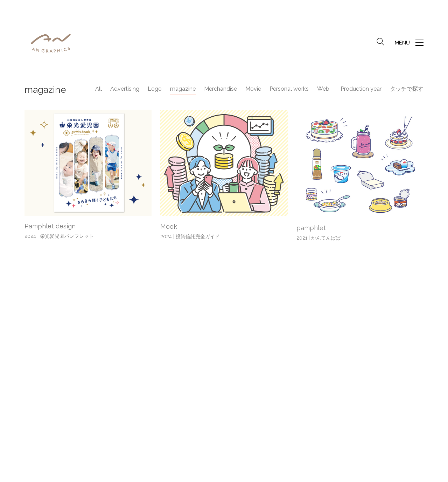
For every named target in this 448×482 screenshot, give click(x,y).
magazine (183, 89)
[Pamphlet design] (88, 163)
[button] (409, 43)
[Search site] (380, 43)
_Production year (360, 89)
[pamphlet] (360, 166)
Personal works (289, 89)
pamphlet (311, 230)
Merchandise (220, 89)
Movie (253, 89)
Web (323, 89)
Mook (169, 228)
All (99, 89)
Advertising (125, 89)
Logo (155, 89)
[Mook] (224, 164)
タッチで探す (407, 89)
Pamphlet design (50, 227)
